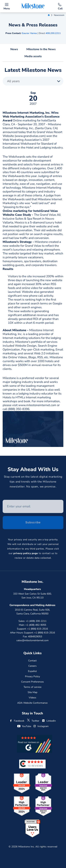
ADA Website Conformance (32, 703)
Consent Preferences (32, 682)
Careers (32, 666)
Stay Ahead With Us (33, 470)
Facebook (17, 721)
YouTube (24, 726)
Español (32, 671)
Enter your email (3, 501)
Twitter (33, 721)
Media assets (33, 56)
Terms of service (32, 687)
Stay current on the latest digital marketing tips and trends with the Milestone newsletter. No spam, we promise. (33, 482)
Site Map (32, 692)
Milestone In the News (41, 49)
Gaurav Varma (29, 33)
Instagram (41, 726)
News (14, 49)
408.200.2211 (53, 33)
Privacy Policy (32, 676)
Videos (32, 698)
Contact (32, 661)
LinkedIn (49, 721)
